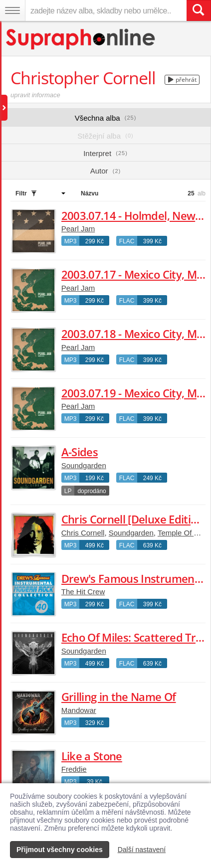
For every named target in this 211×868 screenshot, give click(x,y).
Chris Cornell (83, 533)
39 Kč (95, 782)
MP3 (71, 241)
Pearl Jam (78, 229)
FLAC (127, 241)
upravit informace (35, 95)
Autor (105, 171)
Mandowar (79, 710)
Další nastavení (142, 850)
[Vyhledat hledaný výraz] (199, 10)
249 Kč (152, 478)
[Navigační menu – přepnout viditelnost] (12, 10)
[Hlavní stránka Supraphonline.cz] (81, 39)
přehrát (182, 80)
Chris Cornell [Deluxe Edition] (134, 519)
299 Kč (95, 241)
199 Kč (95, 478)
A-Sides (80, 452)
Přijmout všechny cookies (60, 850)
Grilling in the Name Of (119, 696)
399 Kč (152, 241)
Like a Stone (92, 756)
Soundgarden (84, 465)
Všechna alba (106, 118)
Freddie (74, 769)
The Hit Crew (83, 592)
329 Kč (95, 723)
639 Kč (152, 545)
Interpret (105, 153)
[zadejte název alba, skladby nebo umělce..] (106, 10)
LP (68, 491)
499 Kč (95, 545)
